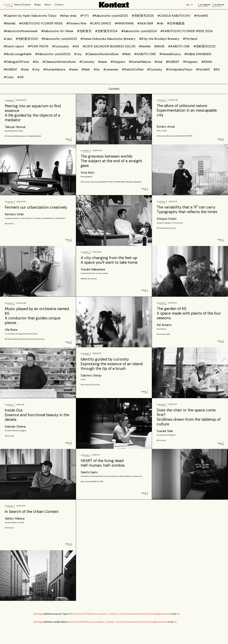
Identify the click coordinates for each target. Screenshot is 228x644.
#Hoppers (118, 62)
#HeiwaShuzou (170, 54)
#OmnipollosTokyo (179, 69)
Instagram (205, 5)
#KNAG (207, 62)
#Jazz (8, 39)
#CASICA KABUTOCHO (174, 16)
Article (7, 5)
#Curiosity (87, 62)
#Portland (190, 39)
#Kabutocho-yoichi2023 (59, 39)
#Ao (36, 62)
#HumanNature (140, 62)
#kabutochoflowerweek (21, 31)
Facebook (219, 5)
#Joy (78, 54)
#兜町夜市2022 (204, 46)
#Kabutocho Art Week (57, 31)
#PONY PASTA (38, 46)
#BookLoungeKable (18, 54)
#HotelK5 (201, 16)
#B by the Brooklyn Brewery (159, 39)
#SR (20, 77)
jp (188, 5)
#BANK (159, 46)
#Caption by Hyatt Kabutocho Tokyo (30, 16)
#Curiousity (60, 46)
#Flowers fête (76, 23)
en (192, 5)
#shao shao (68, 16)
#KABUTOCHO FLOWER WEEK (41, 23)
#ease (103, 62)
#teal (158, 62)
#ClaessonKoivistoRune (102, 54)
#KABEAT (173, 62)
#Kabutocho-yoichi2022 (53, 54)
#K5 (217, 69)
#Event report (14, 46)
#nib (160, 23)
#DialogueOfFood (16, 62)
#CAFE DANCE (100, 23)
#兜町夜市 (84, 31)
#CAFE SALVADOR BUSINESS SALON (109, 46)
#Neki (126, 54)
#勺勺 (85, 16)
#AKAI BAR (145, 23)
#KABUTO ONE (179, 46)
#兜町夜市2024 (106, 31)
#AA (76, 46)
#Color (9, 77)
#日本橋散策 (176, 23)
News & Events (22, 5)
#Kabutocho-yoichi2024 (139, 31)
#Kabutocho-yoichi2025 (110, 16)
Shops (38, 5)
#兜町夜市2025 (143, 16)
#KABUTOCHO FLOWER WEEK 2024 (187, 31)
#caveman (111, 69)
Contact (59, 5)
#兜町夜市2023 (27, 39)
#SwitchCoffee (133, 69)
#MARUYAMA (124, 23)
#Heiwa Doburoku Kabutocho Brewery (108, 39)
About (48, 5)
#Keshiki (10, 23)
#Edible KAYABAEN (198, 54)
